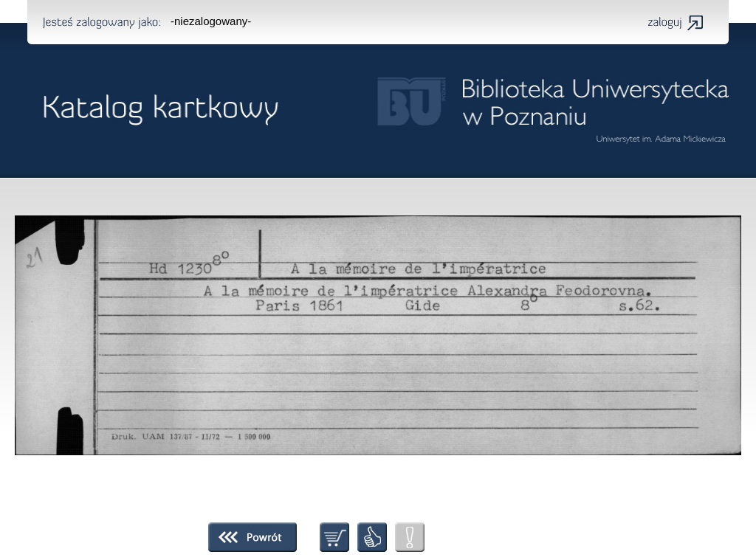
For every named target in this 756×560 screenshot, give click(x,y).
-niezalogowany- (211, 21)
